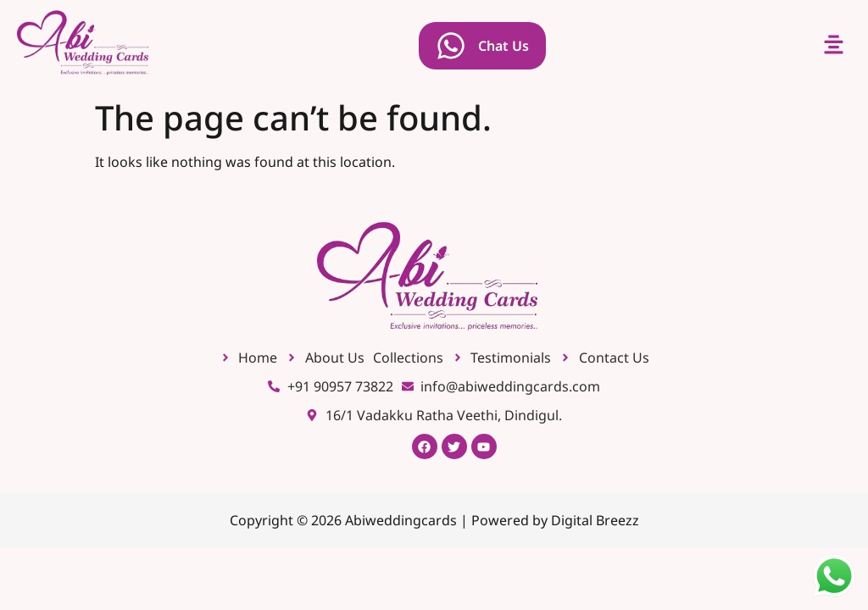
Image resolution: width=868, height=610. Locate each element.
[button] (834, 46)
